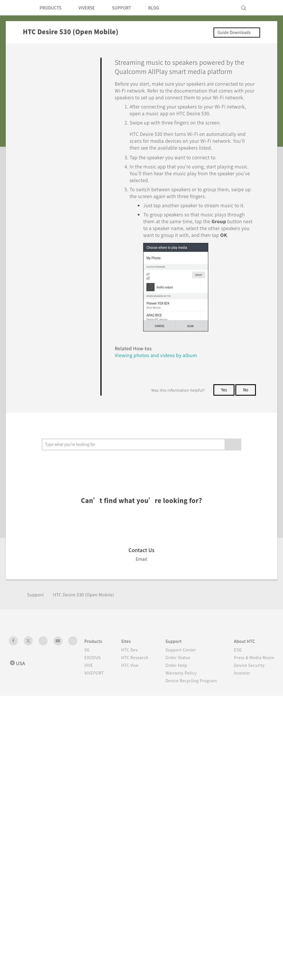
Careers (214, 760)
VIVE (85, 744)
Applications (40, 113)
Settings (36, 395)
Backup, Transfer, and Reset (56, 159)
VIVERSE (92, 8)
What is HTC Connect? (57, 209)
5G (83, 729)
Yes (223, 404)
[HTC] (16, 8)
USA (21, 742)
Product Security (224, 767)
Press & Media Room (228, 736)
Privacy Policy (221, 775)
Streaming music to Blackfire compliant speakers (65, 252)
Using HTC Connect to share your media (65, 229)
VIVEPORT (92, 752)
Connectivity (40, 172)
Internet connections (53, 183)
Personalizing (41, 87)
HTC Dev (130, 729)
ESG (211, 729)
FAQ (32, 61)
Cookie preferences (39, 971)
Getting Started (43, 74)
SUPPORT (130, 8)
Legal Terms (261, 856)
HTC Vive (130, 750)
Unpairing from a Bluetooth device (62, 357)
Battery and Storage (48, 146)
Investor (215, 752)
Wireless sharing (49, 194)
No (245, 404)
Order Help (169, 750)
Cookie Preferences (227, 783)
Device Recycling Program (168, 778)
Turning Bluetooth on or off (63, 317)
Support (36, 674)
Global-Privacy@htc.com (244, 870)
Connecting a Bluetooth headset (64, 337)
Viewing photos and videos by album (146, 461)
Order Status (171, 742)
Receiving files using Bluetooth (61, 377)
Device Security (223, 744)
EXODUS (90, 736)
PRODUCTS (52, 8)
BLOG (164, 8)
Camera (35, 100)
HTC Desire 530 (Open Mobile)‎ (89, 674)
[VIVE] (266, 8)
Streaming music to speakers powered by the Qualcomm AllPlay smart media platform (64, 286)
